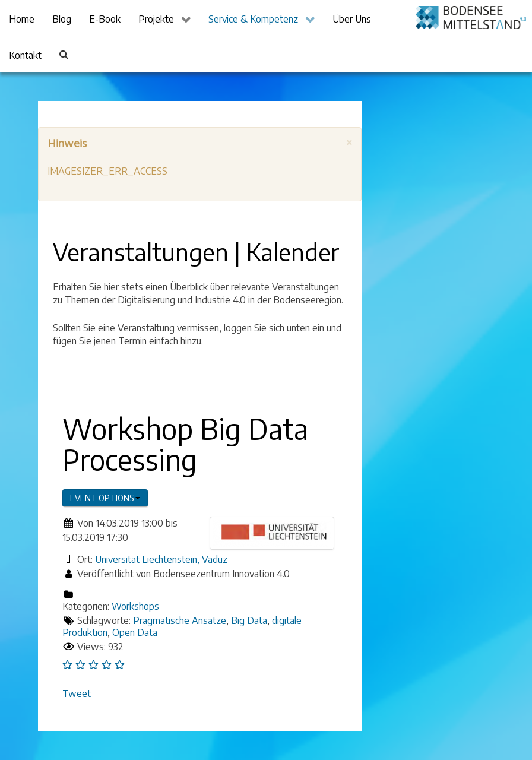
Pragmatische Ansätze (180, 620)
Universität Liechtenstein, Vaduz (161, 559)
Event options (105, 498)
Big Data (249, 620)
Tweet (77, 693)
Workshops (135, 606)
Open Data (135, 632)
